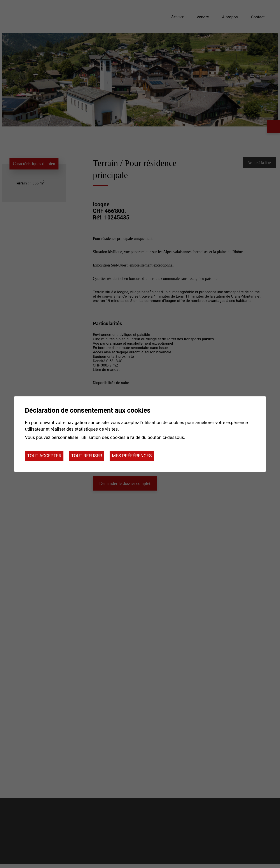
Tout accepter (44, 456)
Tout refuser (87, 456)
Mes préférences (132, 456)
